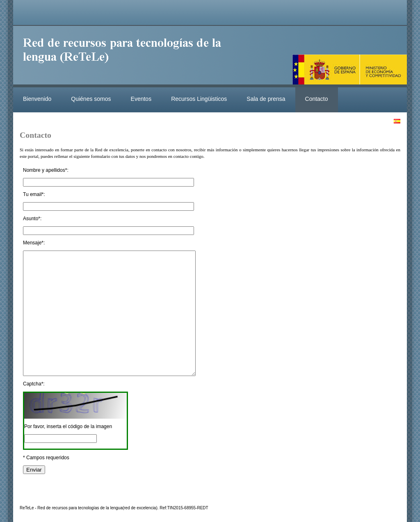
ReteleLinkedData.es (126, 57)
